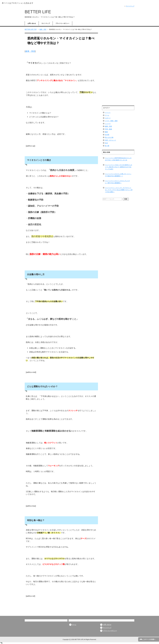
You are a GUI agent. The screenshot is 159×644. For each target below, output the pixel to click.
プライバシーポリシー (62, 23)
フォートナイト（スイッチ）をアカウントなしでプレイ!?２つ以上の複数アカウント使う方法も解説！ (119, 190)
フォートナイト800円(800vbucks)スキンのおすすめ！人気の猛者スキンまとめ (118, 159)
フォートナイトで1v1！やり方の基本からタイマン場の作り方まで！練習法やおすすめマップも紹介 (119, 167)
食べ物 (107, 146)
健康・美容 (30, 51)
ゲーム (107, 115)
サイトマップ (46, 23)
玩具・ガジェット (111, 140)
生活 (106, 143)
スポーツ (108, 118)
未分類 (107, 135)
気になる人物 (109, 137)
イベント (108, 112)
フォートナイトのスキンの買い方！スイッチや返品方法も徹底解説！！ (118, 175)
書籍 (106, 132)
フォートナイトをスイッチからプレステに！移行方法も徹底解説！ (117, 182)
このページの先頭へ (149, 639)
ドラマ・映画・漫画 (111, 121)
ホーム (74, 625)
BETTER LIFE (38, 12)
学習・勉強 (108, 129)
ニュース (108, 124)
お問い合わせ (32, 23)
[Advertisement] (118, 68)
